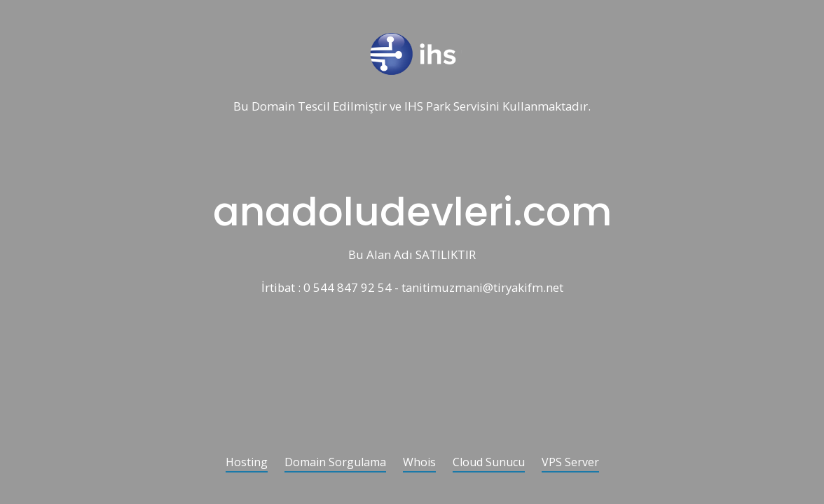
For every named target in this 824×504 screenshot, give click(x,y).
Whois (419, 463)
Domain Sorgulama (335, 463)
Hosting (247, 463)
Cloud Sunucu (489, 463)
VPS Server (570, 463)
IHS (414, 107)
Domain (273, 107)
